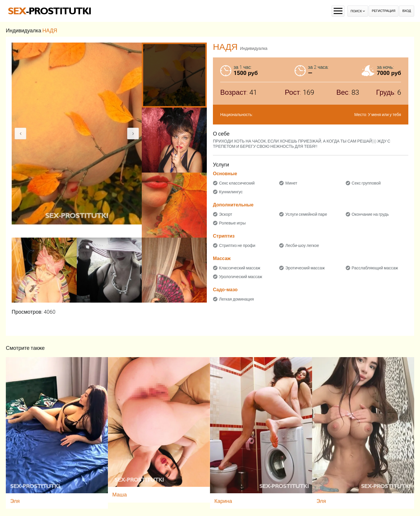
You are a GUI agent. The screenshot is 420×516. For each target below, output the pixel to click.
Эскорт (226, 214)
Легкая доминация (236, 299)
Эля (15, 501)
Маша (120, 495)
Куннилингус (231, 192)
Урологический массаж (241, 277)
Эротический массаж (305, 268)
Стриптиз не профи (237, 245)
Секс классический (237, 183)
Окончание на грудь (370, 214)
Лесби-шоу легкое (302, 245)
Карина (223, 501)
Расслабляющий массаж (375, 268)
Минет (291, 183)
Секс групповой (366, 183)
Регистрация (384, 11)
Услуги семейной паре (306, 214)
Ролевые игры (232, 223)
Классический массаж (240, 268)
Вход (407, 11)
